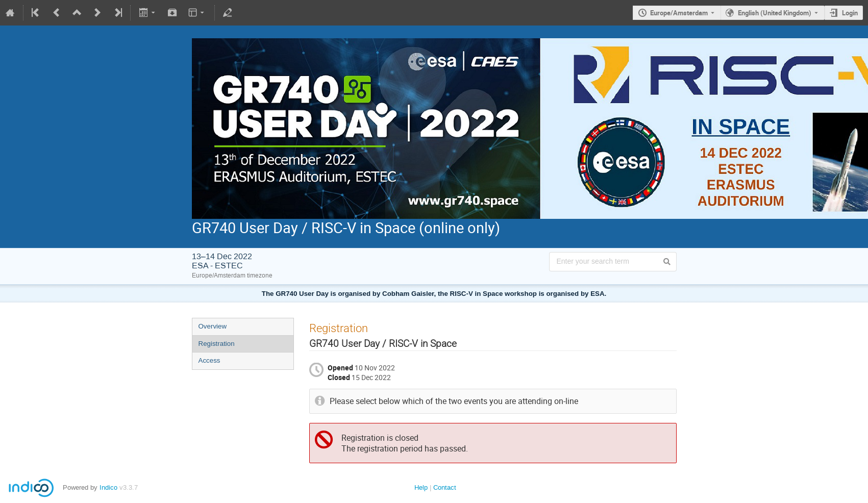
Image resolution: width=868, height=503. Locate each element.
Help (421, 487)
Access (209, 360)
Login (850, 13)
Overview (213, 326)
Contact (445, 487)
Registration (217, 344)
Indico (108, 487)
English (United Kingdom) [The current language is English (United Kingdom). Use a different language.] (775, 13)
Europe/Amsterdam (679, 13)
